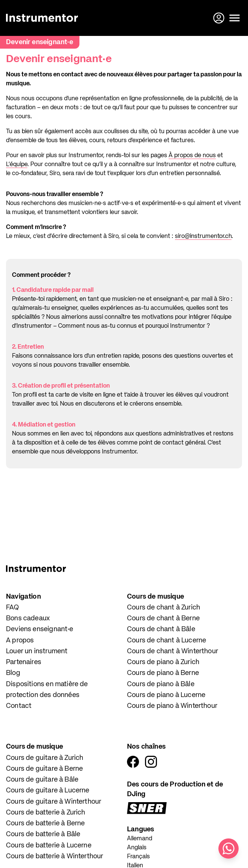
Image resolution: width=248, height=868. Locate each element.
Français (138, 857)
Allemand (140, 839)
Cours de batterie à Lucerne (49, 846)
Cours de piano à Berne (163, 673)
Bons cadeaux (28, 618)
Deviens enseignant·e (40, 629)
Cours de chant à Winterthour (173, 651)
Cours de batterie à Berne (46, 823)
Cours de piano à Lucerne (166, 695)
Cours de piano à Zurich (163, 662)
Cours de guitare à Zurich (45, 758)
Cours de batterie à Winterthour (55, 856)
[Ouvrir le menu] (235, 18)
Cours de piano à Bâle (161, 684)
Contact (19, 706)
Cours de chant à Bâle (161, 629)
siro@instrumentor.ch (203, 236)
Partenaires (24, 662)
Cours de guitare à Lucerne (48, 791)
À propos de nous (192, 156)
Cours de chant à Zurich (164, 608)
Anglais (137, 848)
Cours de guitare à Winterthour (54, 802)
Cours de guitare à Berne (44, 769)
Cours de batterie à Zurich (46, 813)
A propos (20, 641)
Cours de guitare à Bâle (42, 780)
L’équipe (17, 165)
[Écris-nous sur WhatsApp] (229, 849)
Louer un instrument (37, 651)
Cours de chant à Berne (163, 618)
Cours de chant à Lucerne (167, 641)
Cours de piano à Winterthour (172, 706)
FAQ (13, 608)
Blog (13, 673)
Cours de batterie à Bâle (43, 834)
